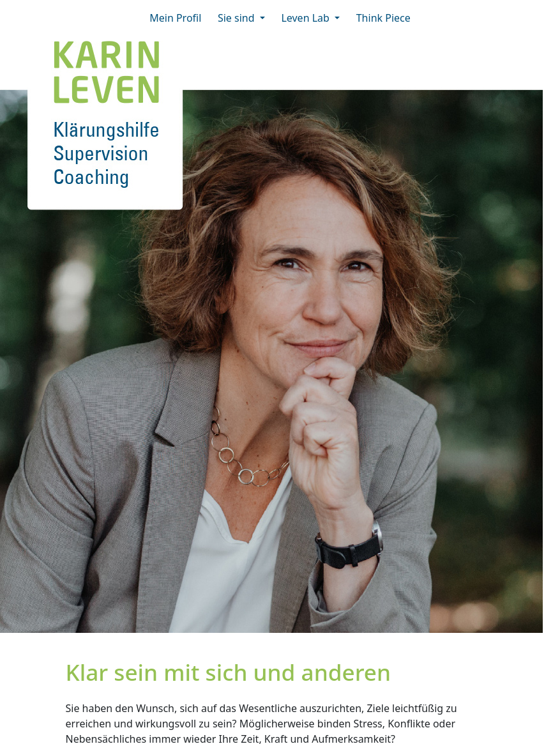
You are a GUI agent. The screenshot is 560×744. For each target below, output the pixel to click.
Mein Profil (179, 17)
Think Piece (383, 18)
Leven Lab (306, 18)
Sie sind (238, 18)
